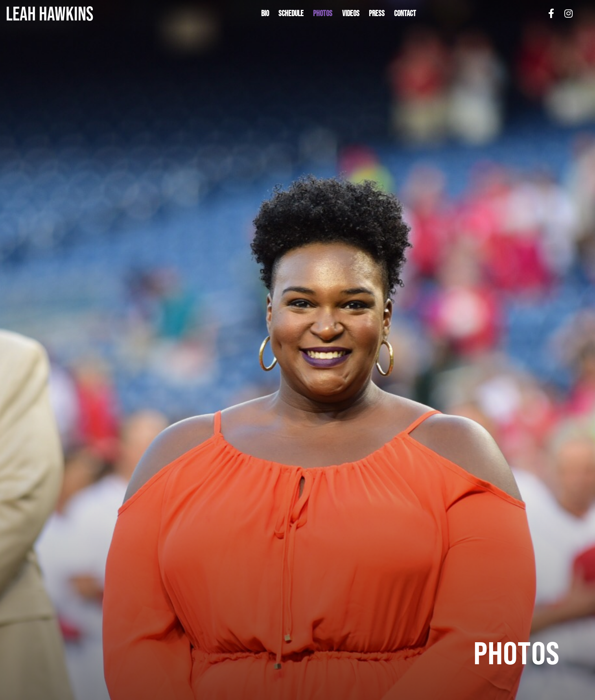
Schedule (291, 13)
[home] (70, 14)
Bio (265, 13)
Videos (351, 13)
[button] (323, 14)
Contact (405, 13)
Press (377, 13)
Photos (323, 13)
